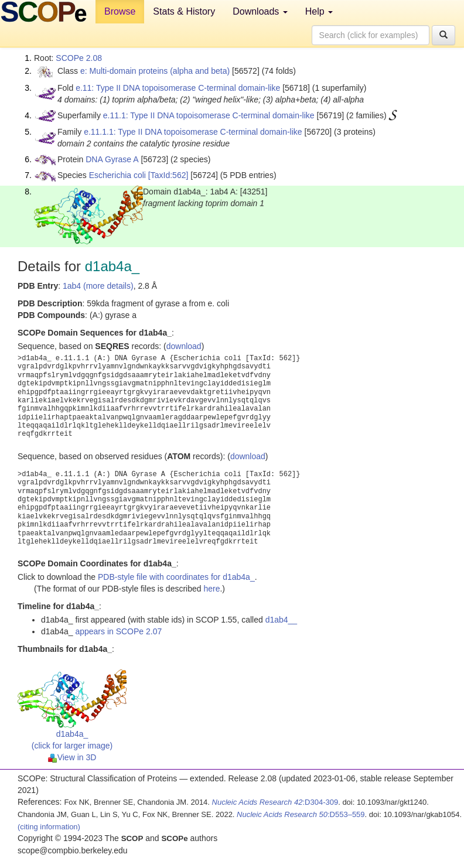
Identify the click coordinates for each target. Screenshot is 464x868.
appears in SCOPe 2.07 (118, 631)
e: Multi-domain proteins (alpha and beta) (155, 71)
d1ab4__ (282, 620)
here (211, 589)
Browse (120, 11)
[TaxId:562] (168, 175)
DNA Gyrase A (112, 159)
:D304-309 (275, 802)
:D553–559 (301, 814)
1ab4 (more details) (98, 286)
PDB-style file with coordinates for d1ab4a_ (176, 577)
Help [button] (319, 11)
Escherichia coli (117, 175)
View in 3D (72, 757)
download (184, 346)
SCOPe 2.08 (79, 58)
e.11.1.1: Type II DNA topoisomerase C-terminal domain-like (193, 132)
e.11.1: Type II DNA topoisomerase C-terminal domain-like (209, 115)
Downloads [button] (260, 11)
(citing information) (49, 827)
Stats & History (184, 11)
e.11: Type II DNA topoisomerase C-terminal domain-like (178, 88)
